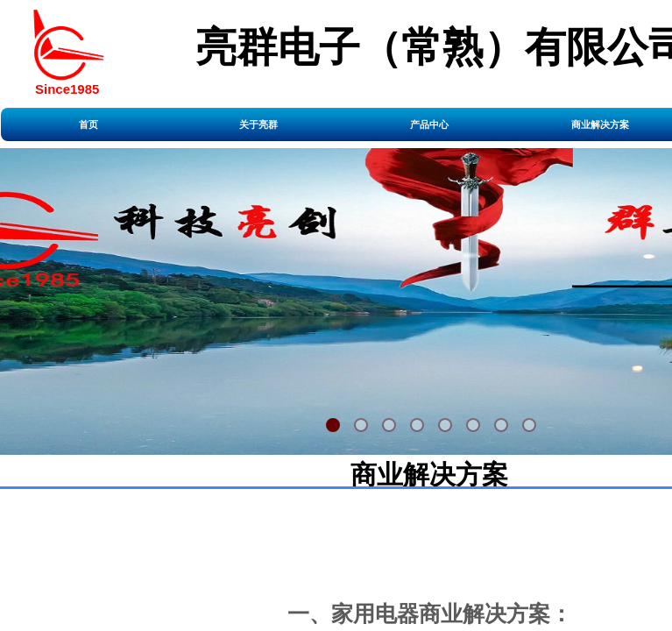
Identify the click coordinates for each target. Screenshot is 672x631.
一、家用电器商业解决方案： (430, 613)
